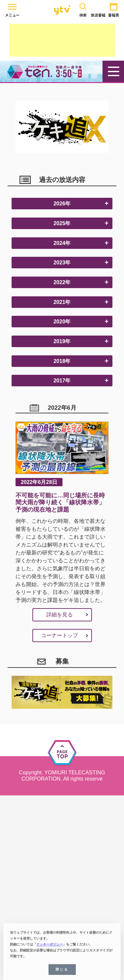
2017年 (62, 381)
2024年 (62, 243)
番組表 (114, 9)
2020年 (62, 322)
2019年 (62, 341)
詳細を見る (60, 615)
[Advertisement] (62, 40)
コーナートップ (60, 635)
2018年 (62, 361)
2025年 (62, 223)
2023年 (62, 263)
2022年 (62, 282)
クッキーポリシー (50, 946)
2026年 (62, 204)
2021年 (62, 302)
